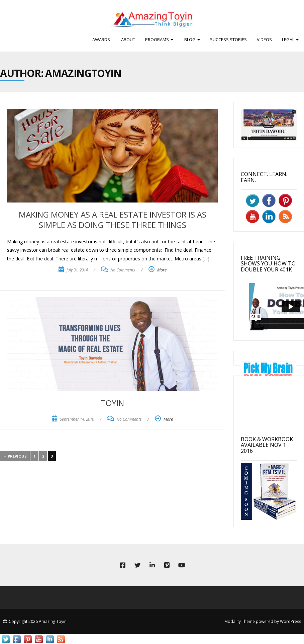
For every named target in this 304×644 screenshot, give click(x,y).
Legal (290, 39)
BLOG (192, 39)
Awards (101, 39)
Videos (264, 39)
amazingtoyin (83, 73)
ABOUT (128, 39)
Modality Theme (240, 621)
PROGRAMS (159, 39)
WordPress (290, 621)
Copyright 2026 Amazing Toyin (38, 621)
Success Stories (228, 39)
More (162, 270)
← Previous (15, 456)
